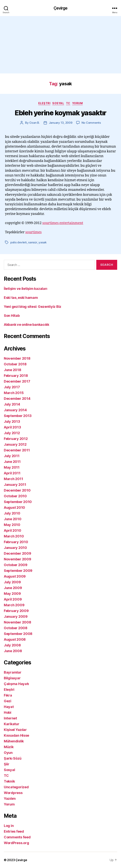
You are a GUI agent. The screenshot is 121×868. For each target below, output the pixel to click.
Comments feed (17, 837)
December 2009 (18, 553)
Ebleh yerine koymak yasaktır (60, 113)
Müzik (9, 747)
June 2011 (12, 462)
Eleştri (44, 103)
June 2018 (13, 370)
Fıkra (8, 695)
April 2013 (12, 427)
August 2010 (14, 508)
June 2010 (13, 519)
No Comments (91, 123)
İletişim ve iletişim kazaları (26, 289)
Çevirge (61, 8)
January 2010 (15, 548)
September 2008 (18, 634)
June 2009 (13, 588)
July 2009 (12, 582)
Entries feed (14, 831)
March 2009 (14, 605)
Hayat (9, 707)
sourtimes (33, 232)
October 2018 (15, 364)
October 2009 (16, 565)
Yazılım (10, 799)
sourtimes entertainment (63, 223)
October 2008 (16, 628)
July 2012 (12, 433)
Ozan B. (34, 123)
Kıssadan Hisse (16, 735)
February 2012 (16, 439)
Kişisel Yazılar (15, 730)
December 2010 (17, 490)
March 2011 (13, 479)
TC (68, 103)
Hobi (8, 712)
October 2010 (15, 496)
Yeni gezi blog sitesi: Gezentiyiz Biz (33, 307)
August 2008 (15, 639)
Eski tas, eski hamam (21, 298)
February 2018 (16, 376)
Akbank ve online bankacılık (27, 325)
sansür (33, 242)
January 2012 (15, 444)
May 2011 (12, 467)
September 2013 (18, 416)
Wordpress (13, 793)
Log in (9, 826)
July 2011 (12, 456)
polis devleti (19, 242)
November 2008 (18, 622)
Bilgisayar (12, 678)
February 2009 (16, 611)
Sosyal (58, 103)
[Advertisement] (60, 45)
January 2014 (15, 410)
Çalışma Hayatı (16, 684)
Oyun (8, 753)
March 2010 (14, 536)
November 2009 (18, 559)
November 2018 (17, 358)
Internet (10, 718)
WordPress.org (16, 843)
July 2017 (12, 387)
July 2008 (12, 645)
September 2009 (18, 571)
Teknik (9, 781)
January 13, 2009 (61, 123)
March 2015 (14, 393)
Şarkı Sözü (13, 758)
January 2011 (15, 485)
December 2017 (17, 381)
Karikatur (12, 724)
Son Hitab (12, 316)
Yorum (78, 103)
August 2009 (15, 576)
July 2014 (12, 404)
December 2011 (17, 450)
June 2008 (13, 651)
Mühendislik (14, 741)
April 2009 (13, 599)
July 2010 (12, 513)
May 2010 (12, 525)
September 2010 (18, 502)
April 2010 (12, 530)
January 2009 (16, 616)
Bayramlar (13, 672)
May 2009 (12, 594)
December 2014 (17, 399)
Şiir (7, 764)
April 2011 (12, 473)
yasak (43, 242)
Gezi (8, 701)
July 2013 (12, 421)
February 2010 (16, 542)
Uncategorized (16, 787)
